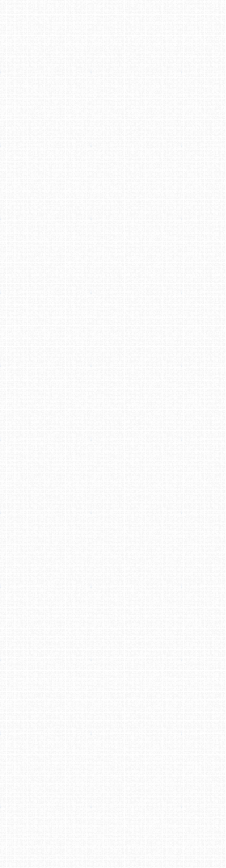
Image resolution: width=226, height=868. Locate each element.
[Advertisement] (113, 60)
